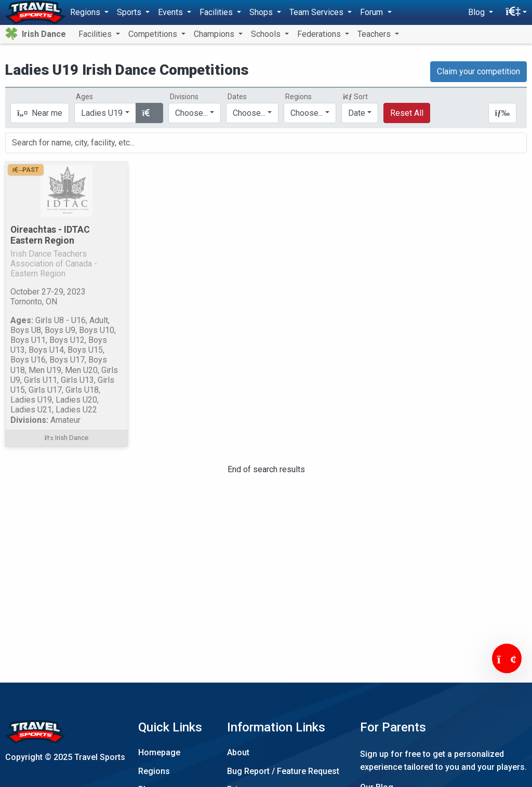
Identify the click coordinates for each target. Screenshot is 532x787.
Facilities (96, 34)
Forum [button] (373, 12)
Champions (215, 34)
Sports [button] (130, 12)
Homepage (159, 752)
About (238, 752)
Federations (320, 34)
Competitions (154, 34)
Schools (267, 34)
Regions (154, 771)
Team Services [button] (317, 12)
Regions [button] (86, 12)
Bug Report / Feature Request (283, 771)
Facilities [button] (217, 12)
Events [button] (171, 12)
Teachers (375, 34)
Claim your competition (478, 71)
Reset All (407, 113)
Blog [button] (477, 12)
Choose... (307, 113)
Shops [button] (262, 12)
